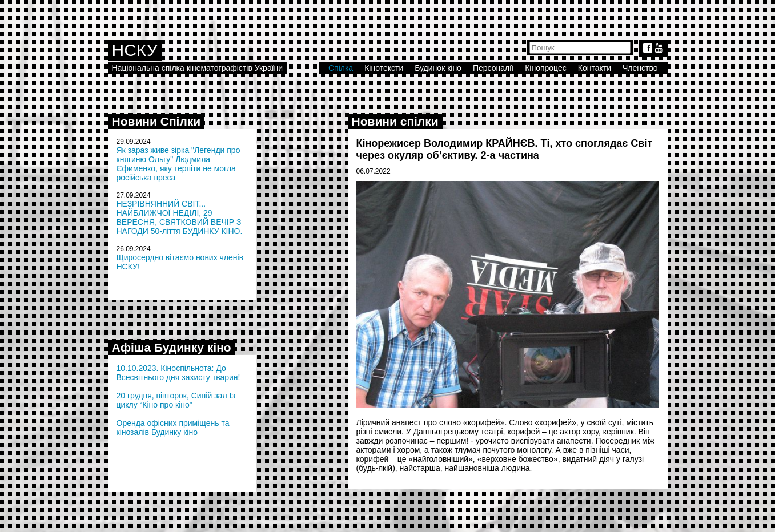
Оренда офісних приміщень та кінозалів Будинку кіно (173, 428)
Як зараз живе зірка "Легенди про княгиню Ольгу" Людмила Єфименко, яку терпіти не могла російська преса (178, 164)
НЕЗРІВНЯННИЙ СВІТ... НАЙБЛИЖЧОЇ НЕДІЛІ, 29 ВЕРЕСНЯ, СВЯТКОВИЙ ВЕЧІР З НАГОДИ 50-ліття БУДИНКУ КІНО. (180, 217)
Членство (640, 68)
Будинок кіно (438, 68)
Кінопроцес (546, 68)
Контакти (595, 68)
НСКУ (135, 50)
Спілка (341, 68)
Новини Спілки (156, 121)
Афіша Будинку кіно (172, 347)
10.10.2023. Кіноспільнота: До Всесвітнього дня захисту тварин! (178, 373)
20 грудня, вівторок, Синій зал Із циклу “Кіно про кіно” (176, 400)
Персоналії (493, 68)
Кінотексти (384, 68)
